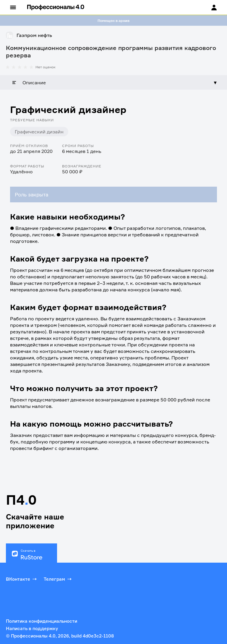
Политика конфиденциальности (42, 621)
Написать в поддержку (32, 628)
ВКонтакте (22, 579)
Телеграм (58, 579)
